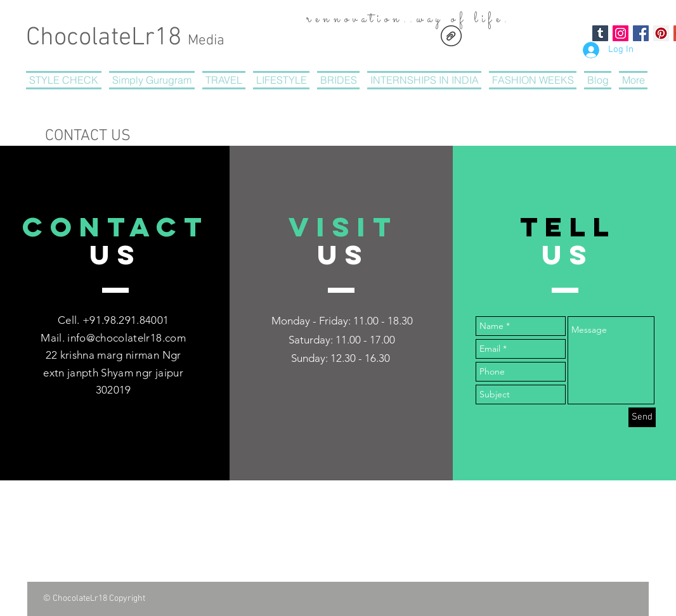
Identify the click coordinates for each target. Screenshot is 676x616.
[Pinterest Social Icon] (661, 33)
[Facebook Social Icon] (641, 33)
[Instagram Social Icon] (621, 33)
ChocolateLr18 (125, 38)
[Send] (642, 417)
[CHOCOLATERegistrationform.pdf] (451, 37)
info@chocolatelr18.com (126, 338)
